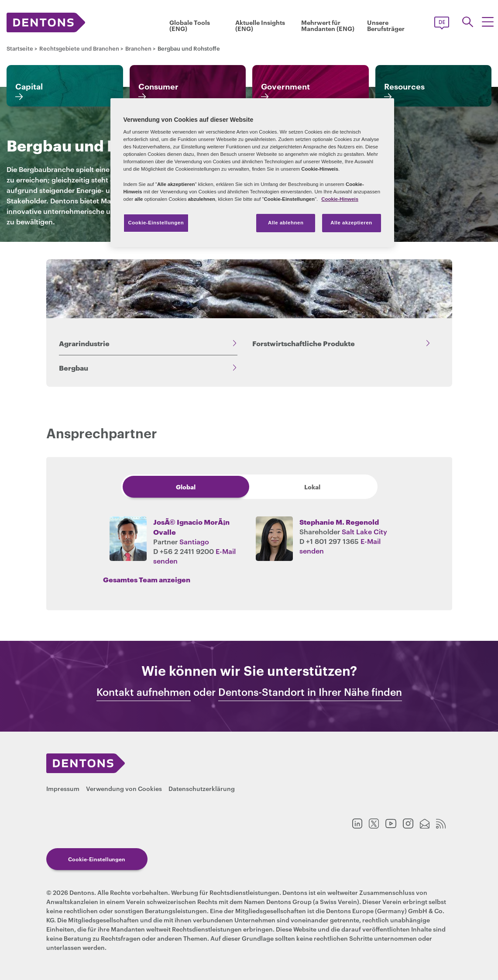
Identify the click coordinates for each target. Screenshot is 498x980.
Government (285, 86)
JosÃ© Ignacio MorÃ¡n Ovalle (191, 526)
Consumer (158, 86)
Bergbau (74, 367)
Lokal (312, 487)
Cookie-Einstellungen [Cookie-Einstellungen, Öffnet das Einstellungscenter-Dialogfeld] (156, 223)
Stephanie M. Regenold (339, 521)
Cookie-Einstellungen (97, 859)
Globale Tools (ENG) (190, 25)
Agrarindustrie (84, 343)
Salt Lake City (364, 531)
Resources (404, 86)
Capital (29, 86)
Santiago (194, 541)
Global (186, 487)
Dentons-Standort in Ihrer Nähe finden (310, 692)
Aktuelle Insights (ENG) (260, 25)
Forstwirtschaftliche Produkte (304, 343)
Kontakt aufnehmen (144, 692)
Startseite (20, 48)
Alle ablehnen (286, 223)
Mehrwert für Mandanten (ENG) (328, 25)
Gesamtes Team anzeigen (147, 579)
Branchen (138, 48)
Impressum (63, 788)
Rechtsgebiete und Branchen (79, 48)
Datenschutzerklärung (202, 788)
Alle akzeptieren (351, 223)
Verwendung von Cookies (124, 788)
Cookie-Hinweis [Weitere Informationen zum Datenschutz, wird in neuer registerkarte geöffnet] (340, 199)
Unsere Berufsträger (386, 25)
